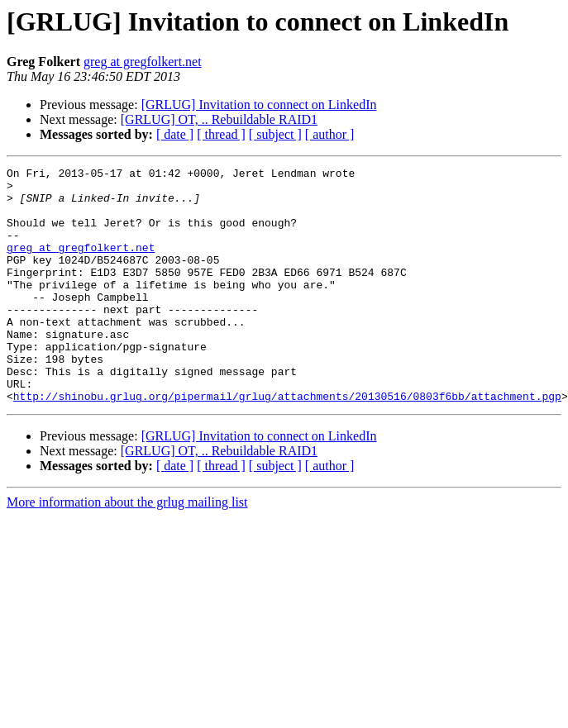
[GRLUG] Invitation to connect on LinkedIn (259, 105)
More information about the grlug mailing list (127, 549)
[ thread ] (221, 134)
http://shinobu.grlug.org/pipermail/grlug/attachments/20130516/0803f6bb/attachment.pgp (287, 443)
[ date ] (175, 134)
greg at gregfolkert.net (143, 62)
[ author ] (330, 134)
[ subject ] (275, 134)
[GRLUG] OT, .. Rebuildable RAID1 (219, 119)
